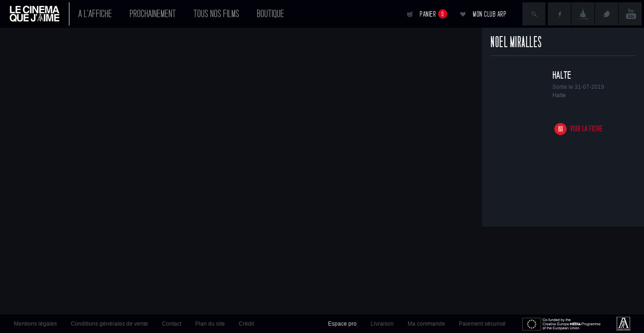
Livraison (382, 324)
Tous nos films (216, 14)
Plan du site (210, 324)
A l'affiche (95, 14)
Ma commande (426, 324)
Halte (562, 75)
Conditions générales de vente (109, 324)
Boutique (270, 14)
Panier (433, 14)
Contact (172, 324)
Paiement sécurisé (482, 324)
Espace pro (342, 324)
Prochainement (153, 14)
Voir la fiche (586, 129)
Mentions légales (35, 324)
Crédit (246, 324)
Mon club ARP (489, 14)
